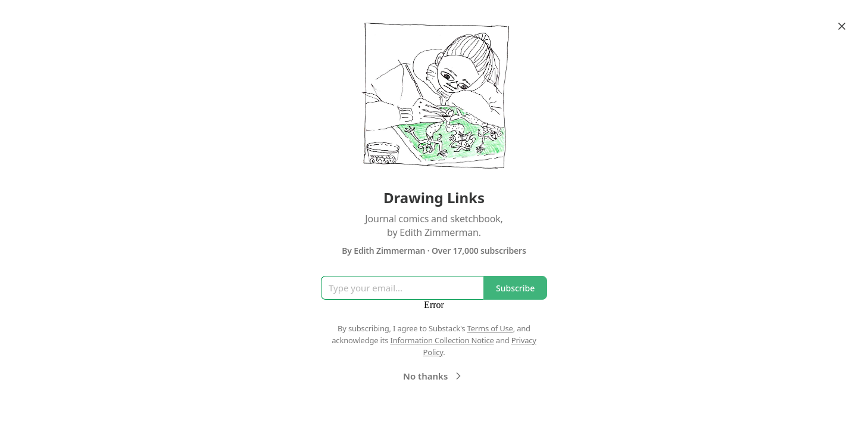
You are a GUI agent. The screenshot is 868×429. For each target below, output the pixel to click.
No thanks (434, 376)
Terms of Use (490, 328)
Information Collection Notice (442, 340)
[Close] (842, 26)
